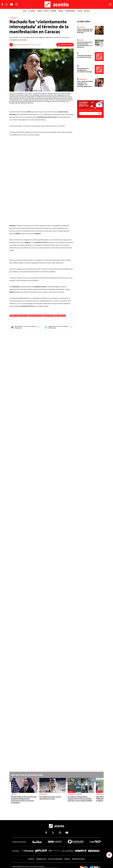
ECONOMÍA (53, 11)
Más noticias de (27, 775)
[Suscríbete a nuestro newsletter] (99, 114)
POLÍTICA (46, 11)
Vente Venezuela (60, 316)
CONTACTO (31, 859)
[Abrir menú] (110, 4)
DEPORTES (87, 11)
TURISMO (61, 11)
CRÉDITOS (67, 859)
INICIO (25, 11)
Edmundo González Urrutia (18, 316)
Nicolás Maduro (49, 316)
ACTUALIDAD (32, 11)
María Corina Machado (35, 316)
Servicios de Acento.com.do (23, 45)
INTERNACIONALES (70, 11)
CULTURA (80, 11)
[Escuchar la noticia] (65, 45)
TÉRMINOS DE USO (41, 859)
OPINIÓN (39, 11)
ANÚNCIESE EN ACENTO (78, 859)
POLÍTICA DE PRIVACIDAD (55, 859)
